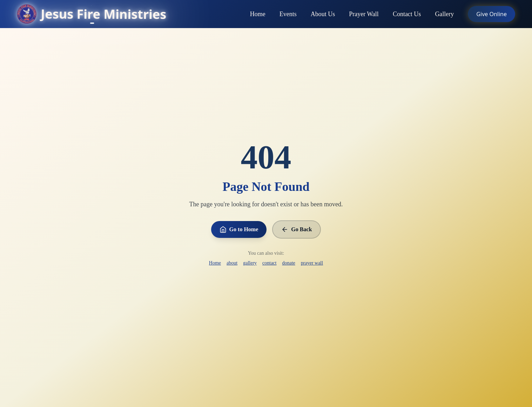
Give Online (491, 14)
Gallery (444, 15)
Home (258, 15)
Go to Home (239, 229)
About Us (323, 15)
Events (288, 15)
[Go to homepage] (92, 14)
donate (288, 263)
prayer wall (312, 263)
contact (269, 263)
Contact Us (407, 15)
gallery (250, 263)
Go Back (297, 229)
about (232, 263)
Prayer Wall (364, 15)
